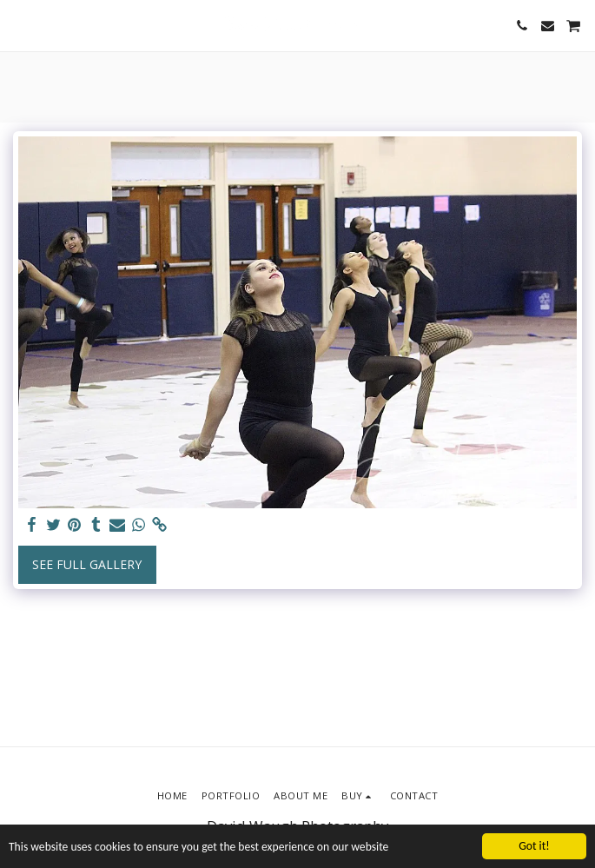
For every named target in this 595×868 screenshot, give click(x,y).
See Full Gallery (87, 564)
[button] (19, 25)
